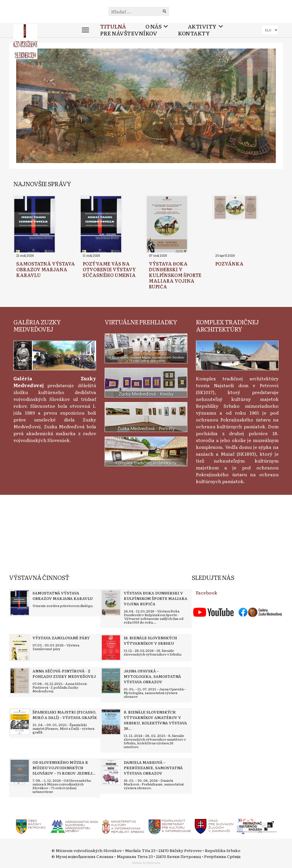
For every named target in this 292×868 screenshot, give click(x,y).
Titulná (113, 26)
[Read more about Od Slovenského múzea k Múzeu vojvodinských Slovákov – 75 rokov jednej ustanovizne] (20, 772)
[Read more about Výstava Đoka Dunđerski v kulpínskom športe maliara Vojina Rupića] (167, 225)
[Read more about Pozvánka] (235, 207)
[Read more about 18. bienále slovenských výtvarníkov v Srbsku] (111, 648)
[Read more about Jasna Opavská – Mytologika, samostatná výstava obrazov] (111, 681)
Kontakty (194, 33)
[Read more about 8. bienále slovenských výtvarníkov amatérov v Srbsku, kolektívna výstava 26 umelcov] (111, 722)
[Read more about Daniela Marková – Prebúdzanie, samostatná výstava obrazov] (111, 772)
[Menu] (85, 30)
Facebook (207, 592)
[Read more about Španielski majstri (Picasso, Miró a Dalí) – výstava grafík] (20, 722)
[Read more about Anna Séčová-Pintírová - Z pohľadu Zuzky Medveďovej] (20, 681)
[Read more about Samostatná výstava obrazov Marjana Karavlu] (35, 225)
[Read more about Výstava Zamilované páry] (20, 648)
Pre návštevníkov (129, 33)
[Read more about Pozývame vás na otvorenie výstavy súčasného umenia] (101, 225)
